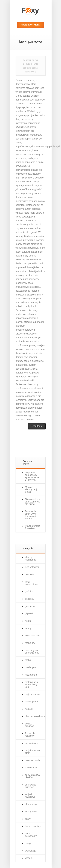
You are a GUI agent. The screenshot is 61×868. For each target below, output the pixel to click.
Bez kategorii (32, 567)
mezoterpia (31, 675)
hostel (28, 621)
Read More (37, 426)
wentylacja (31, 851)
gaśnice (29, 591)
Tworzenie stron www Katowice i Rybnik (31, 515)
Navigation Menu (30, 25)
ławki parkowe (33, 636)
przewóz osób (32, 760)
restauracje (31, 768)
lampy (28, 628)
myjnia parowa (33, 694)
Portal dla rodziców (30, 735)
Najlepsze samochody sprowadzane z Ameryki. (32, 476)
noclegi (29, 709)
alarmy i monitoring (31, 558)
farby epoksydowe (32, 583)
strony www (31, 812)
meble (28, 660)
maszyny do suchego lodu (32, 651)
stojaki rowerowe (30, 796)
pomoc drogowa (30, 725)
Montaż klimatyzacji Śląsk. (31, 489)
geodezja (30, 606)
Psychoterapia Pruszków (33, 527)
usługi (28, 843)
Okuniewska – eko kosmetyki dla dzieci (33, 502)
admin (29, 60)
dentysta (30, 574)
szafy (28, 819)
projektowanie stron (32, 752)
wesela (29, 858)
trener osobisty (33, 826)
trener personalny (31, 835)
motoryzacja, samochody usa (32, 684)
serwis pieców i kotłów (33, 776)
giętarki (29, 614)
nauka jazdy (31, 702)
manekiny (30, 643)
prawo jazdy (31, 743)
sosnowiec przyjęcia (31, 786)
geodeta (29, 599)
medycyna (30, 667)
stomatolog (31, 804)
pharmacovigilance (35, 716)
